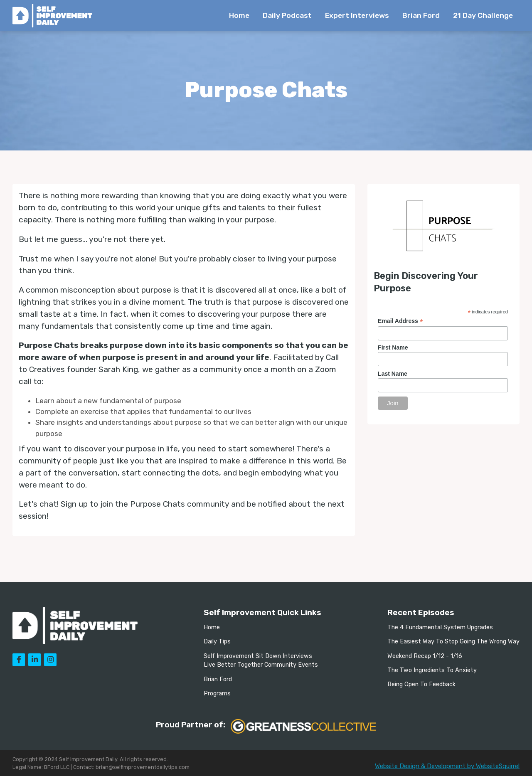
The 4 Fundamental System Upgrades (440, 627)
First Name (393, 347)
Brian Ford (421, 15)
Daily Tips (217, 642)
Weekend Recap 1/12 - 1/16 (425, 656)
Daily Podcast (287, 15)
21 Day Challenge (483, 15)
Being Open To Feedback (421, 684)
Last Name (393, 374)
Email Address (400, 321)
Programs (217, 693)
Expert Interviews (357, 15)
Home (239, 15)
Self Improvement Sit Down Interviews (258, 656)
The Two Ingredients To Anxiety (432, 670)
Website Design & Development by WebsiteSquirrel (447, 766)
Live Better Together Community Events (261, 665)
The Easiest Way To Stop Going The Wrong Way (453, 642)
